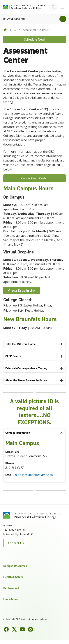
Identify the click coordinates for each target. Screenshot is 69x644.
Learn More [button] (11, 599)
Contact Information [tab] (18, 433)
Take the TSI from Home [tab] (21, 344)
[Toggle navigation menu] (62, 7)
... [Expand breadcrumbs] (15, 30)
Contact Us (16, 543)
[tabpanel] (34, 460)
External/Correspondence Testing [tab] (26, 368)
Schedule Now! (35, 39)
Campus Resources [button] (15, 566)
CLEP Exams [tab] (13, 356)
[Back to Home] (5, 30)
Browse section (14, 19)
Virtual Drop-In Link (22, 291)
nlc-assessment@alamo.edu (34, 475)
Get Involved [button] (11, 588)
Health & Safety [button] (13, 577)
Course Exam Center (34, 178)
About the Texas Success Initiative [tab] (26, 380)
